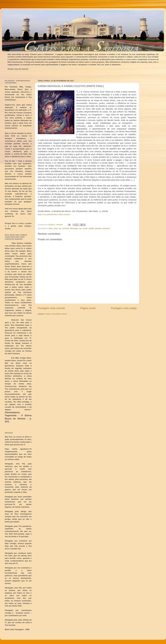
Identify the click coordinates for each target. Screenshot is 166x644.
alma (51, 228)
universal (106, 228)
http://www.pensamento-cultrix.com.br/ (54, 214)
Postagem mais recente (51, 308)
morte (85, 228)
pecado (98, 228)
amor (56, 228)
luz (80, 228)
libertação (74, 228)
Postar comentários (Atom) (56, 314)
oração (91, 228)
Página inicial (88, 308)
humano (66, 228)
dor (60, 228)
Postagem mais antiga (124, 308)
